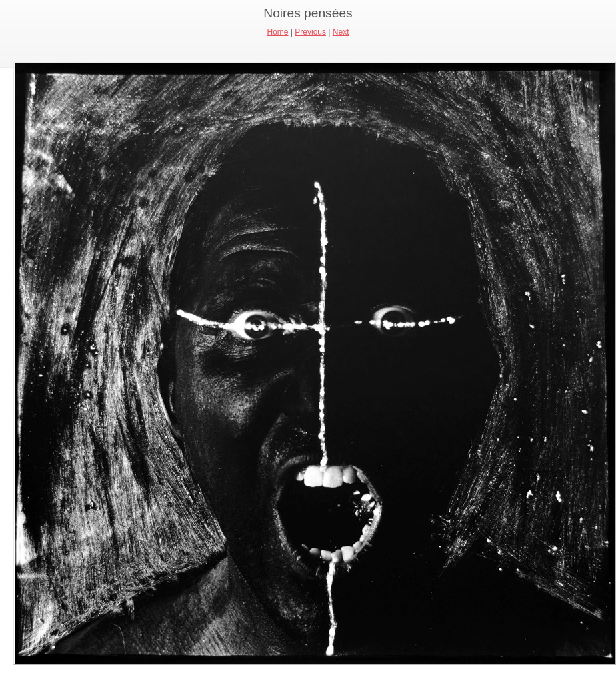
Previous (310, 32)
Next (341, 32)
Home (278, 32)
